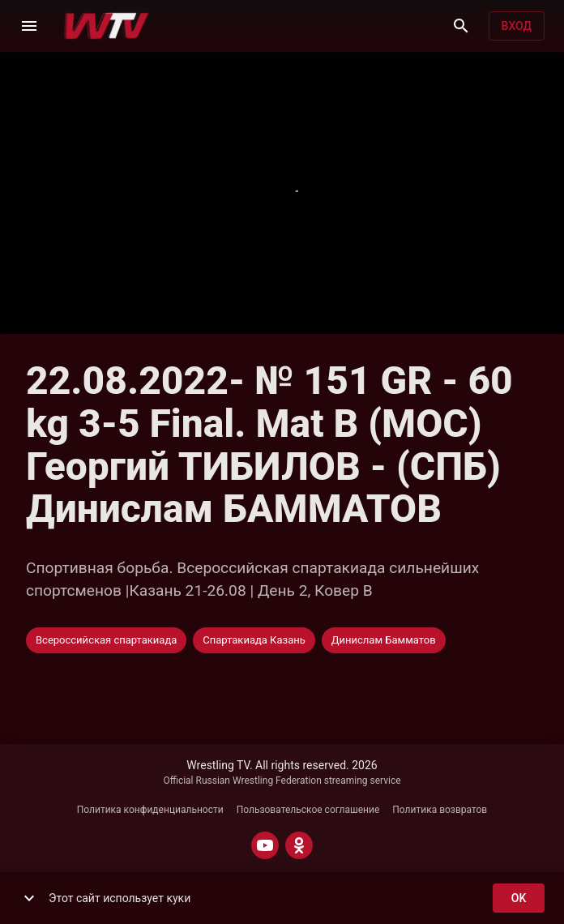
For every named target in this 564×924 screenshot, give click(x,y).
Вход (517, 26)
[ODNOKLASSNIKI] (299, 845)
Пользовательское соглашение (308, 810)
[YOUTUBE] (265, 845)
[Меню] (29, 26)
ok (519, 898)
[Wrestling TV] (107, 26)
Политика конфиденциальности (150, 810)
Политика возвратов (440, 810)
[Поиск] (461, 26)
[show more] (29, 898)
